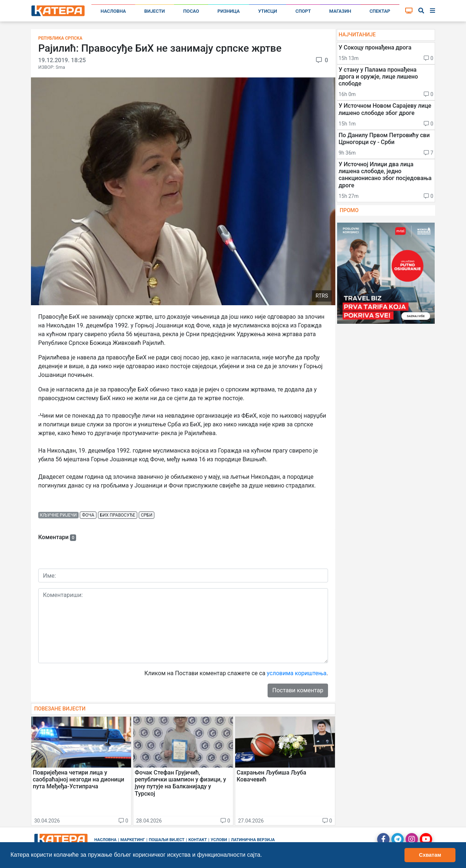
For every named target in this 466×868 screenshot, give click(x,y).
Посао (191, 11)
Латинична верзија (253, 840)
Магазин (340, 11)
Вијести (155, 11)
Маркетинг (133, 840)
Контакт (198, 840)
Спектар (380, 11)
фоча (88, 515)
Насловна (113, 11)
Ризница (228, 11)
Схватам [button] (430, 855)
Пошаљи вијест (167, 840)
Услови (219, 840)
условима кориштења (297, 673)
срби (147, 515)
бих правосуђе (118, 515)
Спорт (303, 11)
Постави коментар (298, 690)
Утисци (268, 11)
